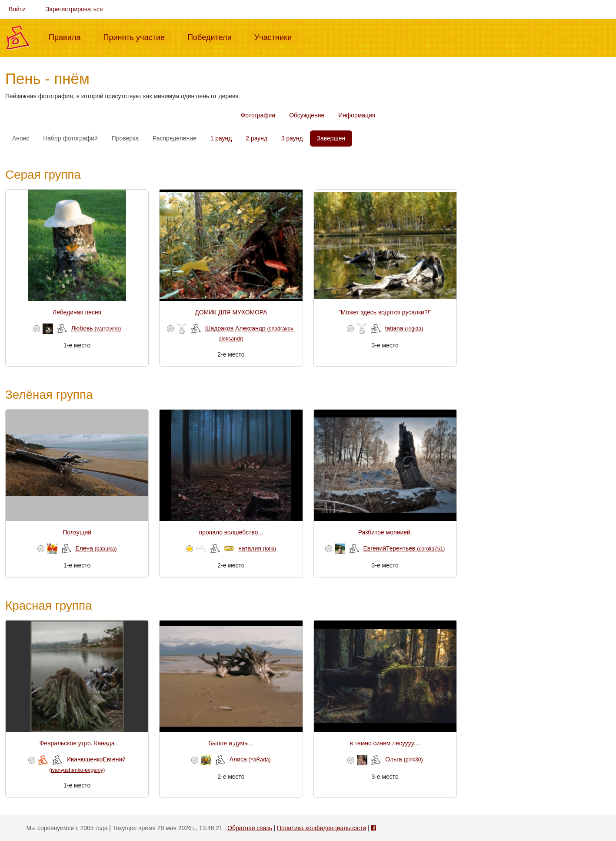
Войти (17, 9)
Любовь (96, 328)
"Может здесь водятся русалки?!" (385, 312)
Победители (213, 37)
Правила (68, 37)
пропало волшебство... (231, 532)
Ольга (404, 759)
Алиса (250, 759)
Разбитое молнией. (385, 532)
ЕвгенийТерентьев (404, 548)
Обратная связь (250, 828)
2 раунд (256, 138)
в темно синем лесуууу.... (385, 743)
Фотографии (258, 115)
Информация (357, 115)
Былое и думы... (231, 743)
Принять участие (137, 37)
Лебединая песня (77, 312)
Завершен (331, 138)
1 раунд (221, 138)
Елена (96, 548)
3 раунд (292, 138)
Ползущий (77, 532)
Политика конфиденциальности (321, 828)
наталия (257, 548)
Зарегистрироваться (74, 9)
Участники (276, 37)
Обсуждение (307, 115)
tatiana (404, 328)
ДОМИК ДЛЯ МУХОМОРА (231, 312)
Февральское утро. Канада (77, 743)
